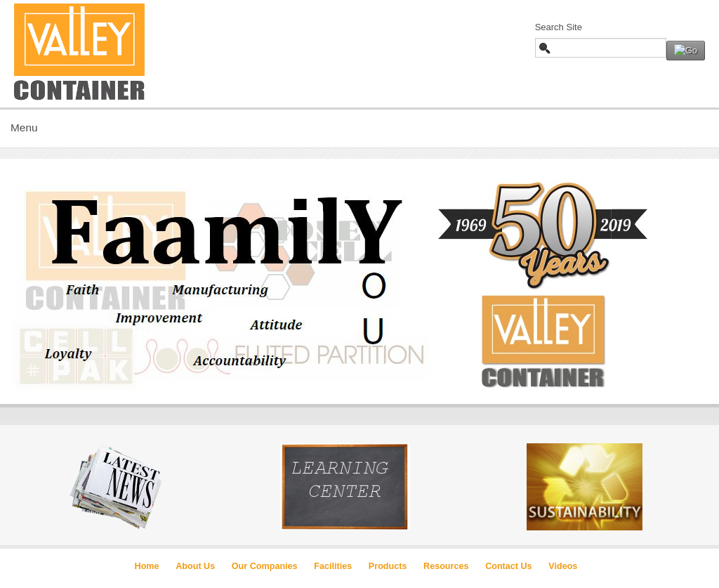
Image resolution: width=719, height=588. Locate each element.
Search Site (559, 27)
